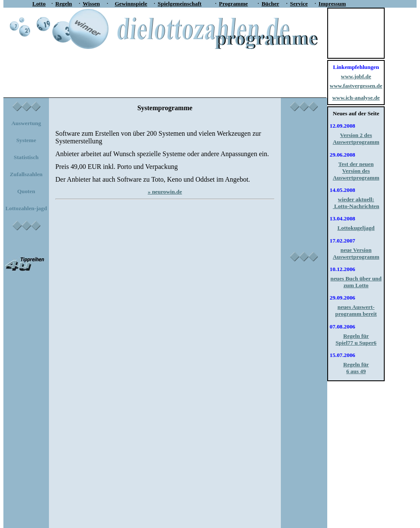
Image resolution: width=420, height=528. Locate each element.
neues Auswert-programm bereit (356, 310)
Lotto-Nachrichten (356, 206)
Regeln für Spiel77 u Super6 (356, 339)
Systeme (26, 140)
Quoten (26, 191)
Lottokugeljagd (356, 228)
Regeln (64, 4)
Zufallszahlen (26, 174)
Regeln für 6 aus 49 (356, 368)
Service (299, 4)
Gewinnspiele (131, 4)
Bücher (270, 4)
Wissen (91, 4)
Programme (234, 4)
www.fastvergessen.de (356, 86)
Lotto (39, 4)
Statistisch (26, 157)
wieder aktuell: (356, 199)
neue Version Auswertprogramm (356, 253)
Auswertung (26, 123)
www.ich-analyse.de (356, 98)
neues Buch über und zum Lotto (356, 282)
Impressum (332, 4)
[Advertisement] (162, 69)
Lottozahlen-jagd (26, 208)
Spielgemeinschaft (180, 4)
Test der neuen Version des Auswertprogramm (356, 171)
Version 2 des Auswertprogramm (356, 138)
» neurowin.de (165, 192)
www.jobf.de (356, 76)
